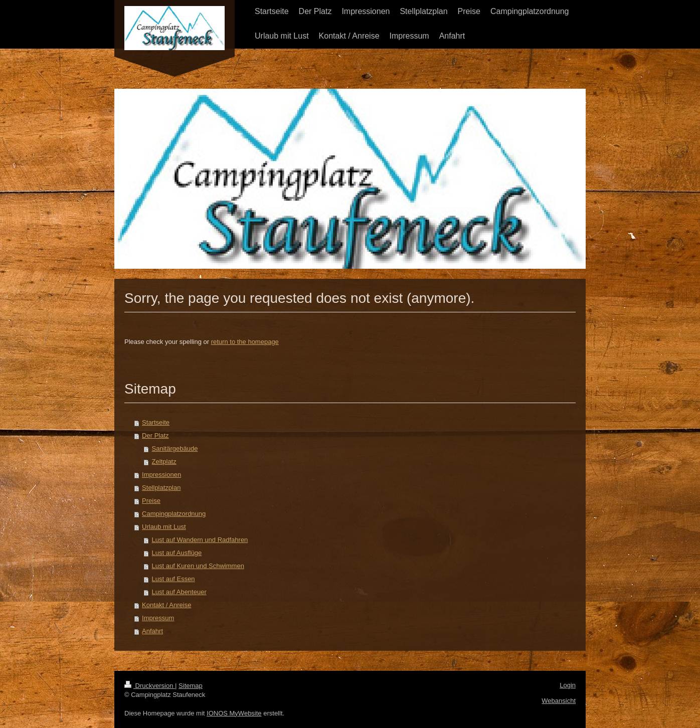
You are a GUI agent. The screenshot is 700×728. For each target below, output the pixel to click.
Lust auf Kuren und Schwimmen (198, 566)
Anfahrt (152, 631)
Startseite (156, 422)
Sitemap (191, 686)
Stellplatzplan (161, 488)
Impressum (158, 618)
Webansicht (559, 701)
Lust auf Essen (173, 579)
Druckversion (150, 686)
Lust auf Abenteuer (179, 592)
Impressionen (161, 475)
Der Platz (155, 435)
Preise (151, 501)
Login (568, 685)
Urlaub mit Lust (164, 527)
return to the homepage (245, 342)
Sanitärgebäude (175, 448)
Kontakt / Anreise (166, 605)
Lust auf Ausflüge (177, 553)
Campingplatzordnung (174, 514)
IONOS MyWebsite (234, 713)
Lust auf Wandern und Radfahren (200, 540)
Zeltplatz (164, 462)
